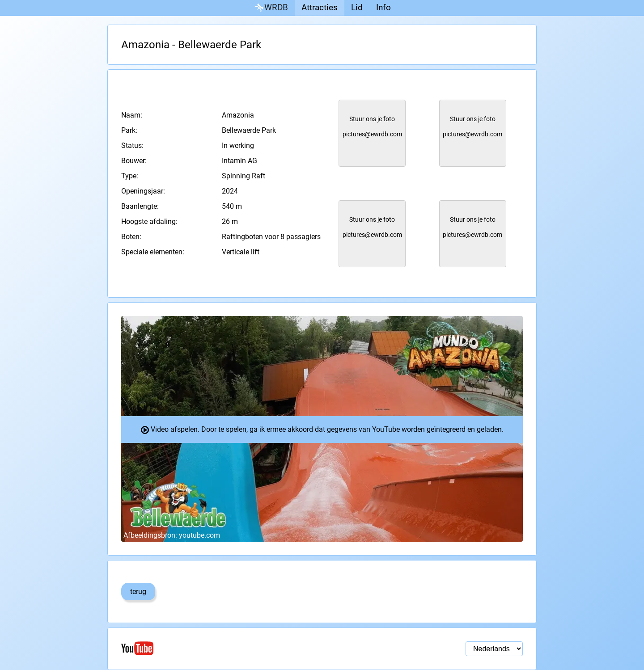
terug (138, 592)
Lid (357, 7)
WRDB (271, 8)
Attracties (320, 7)
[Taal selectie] (494, 649)
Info (383, 7)
